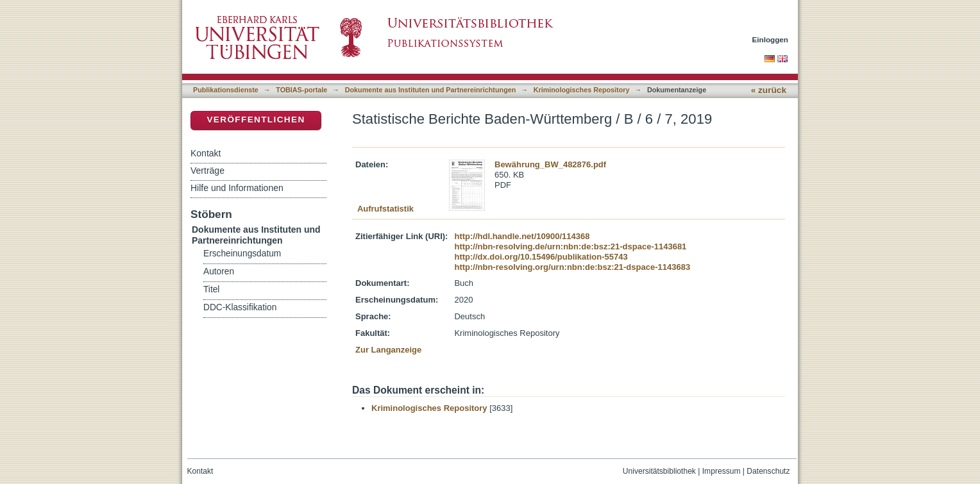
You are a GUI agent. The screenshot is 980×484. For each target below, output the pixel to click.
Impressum (722, 471)
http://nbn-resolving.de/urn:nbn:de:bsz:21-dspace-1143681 (570, 246)
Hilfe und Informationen (237, 188)
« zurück (769, 90)
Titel (211, 289)
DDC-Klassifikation (240, 307)
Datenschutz (768, 471)
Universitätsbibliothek (659, 471)
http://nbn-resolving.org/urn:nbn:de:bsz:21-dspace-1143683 (572, 267)
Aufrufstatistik (385, 209)
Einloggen (771, 39)
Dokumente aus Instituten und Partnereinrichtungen (431, 90)
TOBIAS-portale (301, 90)
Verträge (207, 171)
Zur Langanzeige (388, 350)
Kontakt (206, 153)
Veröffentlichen (256, 120)
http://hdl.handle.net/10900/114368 (522, 236)
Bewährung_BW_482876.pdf (550, 164)
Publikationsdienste (226, 90)
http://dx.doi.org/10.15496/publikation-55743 (541, 257)
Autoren (219, 271)
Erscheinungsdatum (242, 254)
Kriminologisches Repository (582, 90)
